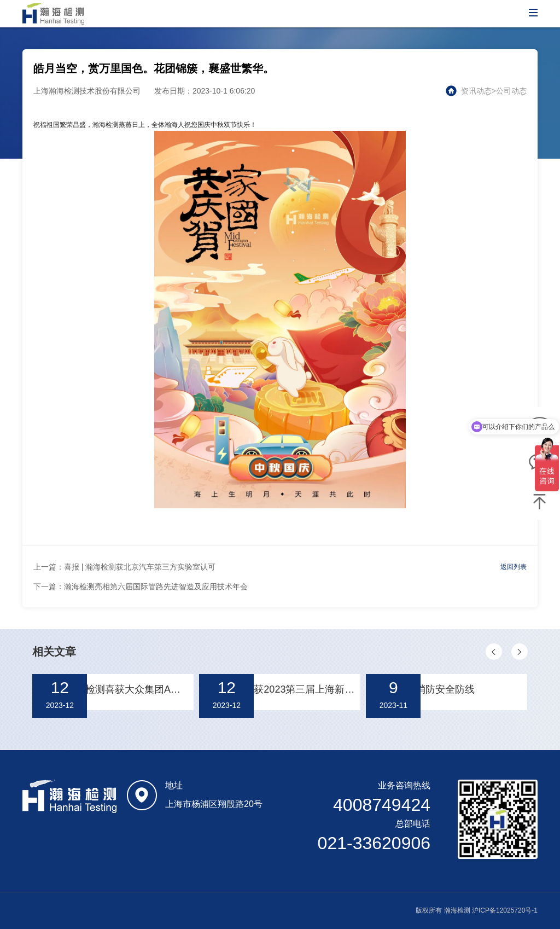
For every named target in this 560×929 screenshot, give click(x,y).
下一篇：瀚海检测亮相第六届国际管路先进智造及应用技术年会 (141, 587)
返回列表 (514, 567)
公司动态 (511, 91)
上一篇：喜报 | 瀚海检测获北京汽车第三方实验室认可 (124, 567)
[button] (494, 652)
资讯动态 (476, 91)
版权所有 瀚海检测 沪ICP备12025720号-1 (477, 910)
